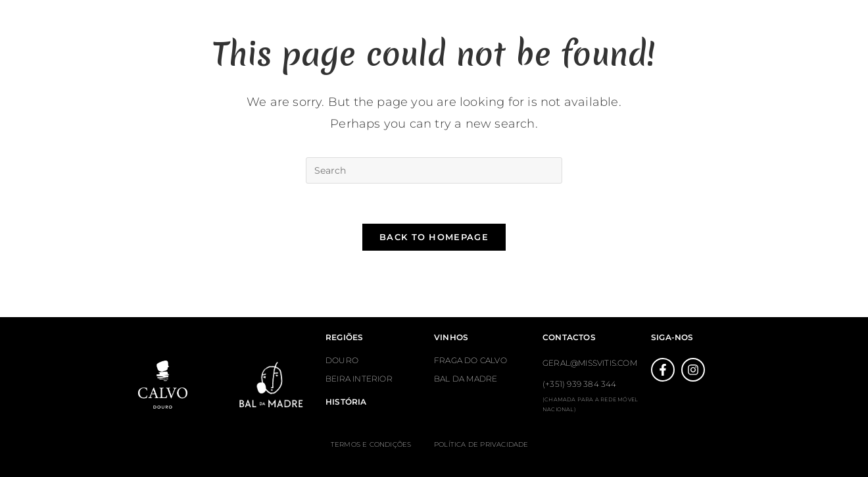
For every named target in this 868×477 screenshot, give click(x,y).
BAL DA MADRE (466, 379)
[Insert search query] (434, 170)
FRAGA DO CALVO (470, 360)
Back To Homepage (434, 237)
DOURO (342, 360)
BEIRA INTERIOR (359, 379)
